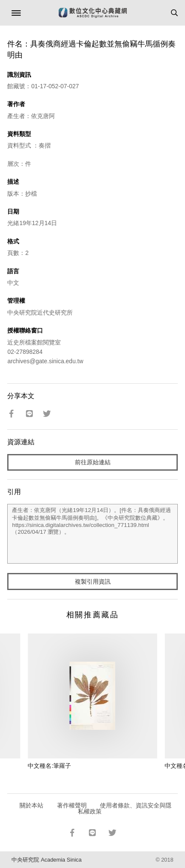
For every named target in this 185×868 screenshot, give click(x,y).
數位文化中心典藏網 (93, 13)
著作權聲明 (72, 805)
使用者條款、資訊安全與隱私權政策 (125, 808)
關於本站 (31, 805)
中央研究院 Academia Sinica (46, 860)
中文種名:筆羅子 (49, 766)
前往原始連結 (93, 462)
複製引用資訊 (93, 582)
